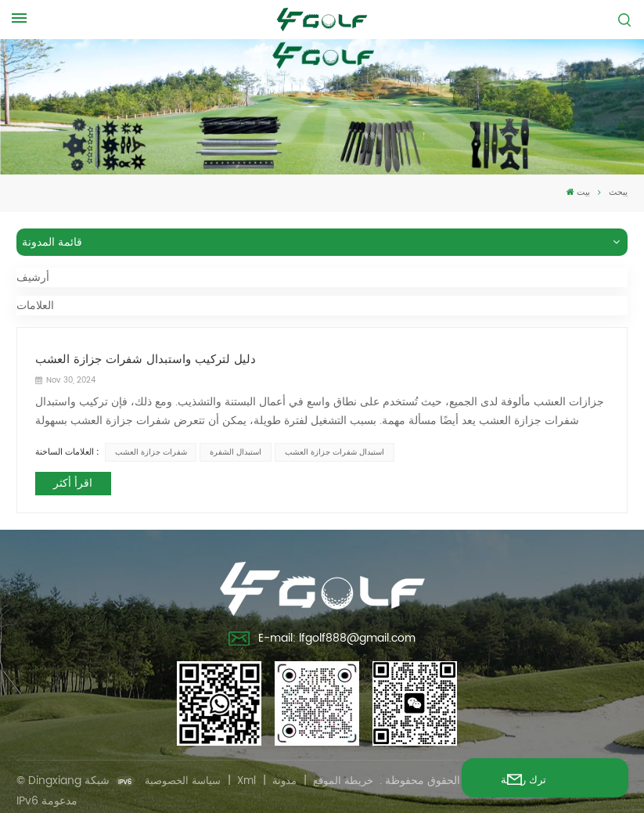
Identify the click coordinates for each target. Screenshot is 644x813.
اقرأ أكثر (70, 479)
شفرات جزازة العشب (149, 449)
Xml (252, 773)
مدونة (292, 773)
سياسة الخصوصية (185, 773)
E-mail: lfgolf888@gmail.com (322, 634)
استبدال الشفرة (233, 449)
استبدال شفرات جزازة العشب (331, 449)
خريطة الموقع (353, 773)
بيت (578, 192)
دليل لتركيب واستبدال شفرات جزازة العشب (135, 357)
